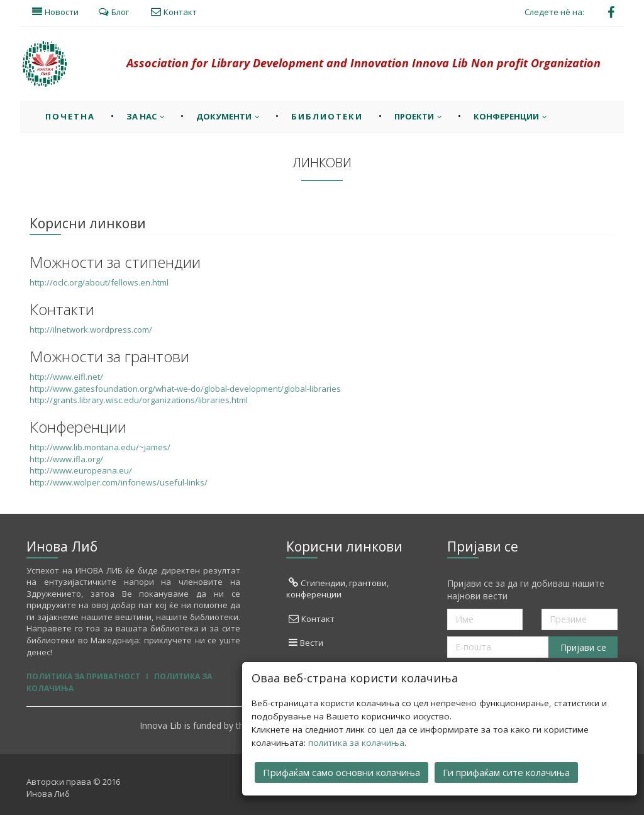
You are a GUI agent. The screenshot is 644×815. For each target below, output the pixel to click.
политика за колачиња (356, 741)
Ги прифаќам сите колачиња (506, 771)
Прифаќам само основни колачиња (341, 771)
